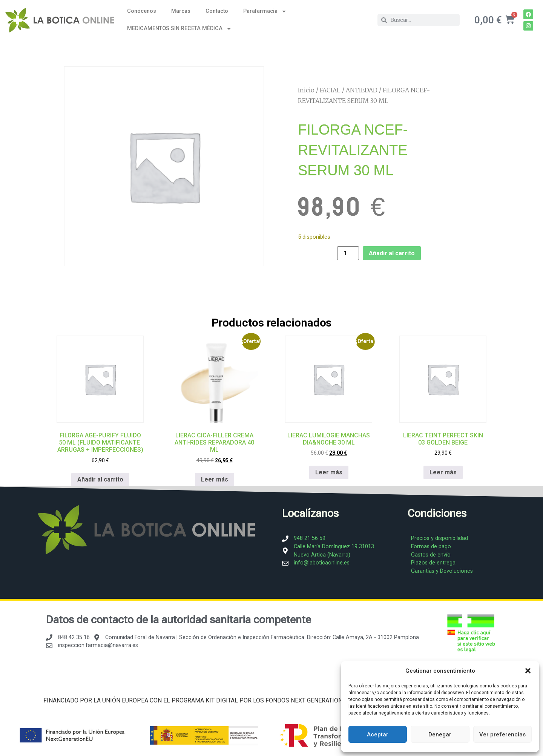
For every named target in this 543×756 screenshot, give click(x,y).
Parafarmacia (265, 11)
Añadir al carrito (392, 253)
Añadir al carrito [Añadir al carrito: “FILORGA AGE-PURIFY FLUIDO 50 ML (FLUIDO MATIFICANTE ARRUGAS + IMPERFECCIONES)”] (100, 479)
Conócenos (142, 11)
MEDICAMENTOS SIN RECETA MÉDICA (179, 29)
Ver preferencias (502, 735)
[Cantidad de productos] (348, 253)
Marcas (181, 11)
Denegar (440, 735)
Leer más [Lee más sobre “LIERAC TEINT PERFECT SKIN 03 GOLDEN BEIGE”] (443, 472)
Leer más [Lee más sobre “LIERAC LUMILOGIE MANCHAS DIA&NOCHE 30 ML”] (329, 472)
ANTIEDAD (362, 90)
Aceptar (378, 735)
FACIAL (330, 90)
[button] (528, 671)
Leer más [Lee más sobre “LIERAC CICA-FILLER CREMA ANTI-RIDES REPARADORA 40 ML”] (215, 479)
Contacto (217, 11)
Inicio (306, 90)
